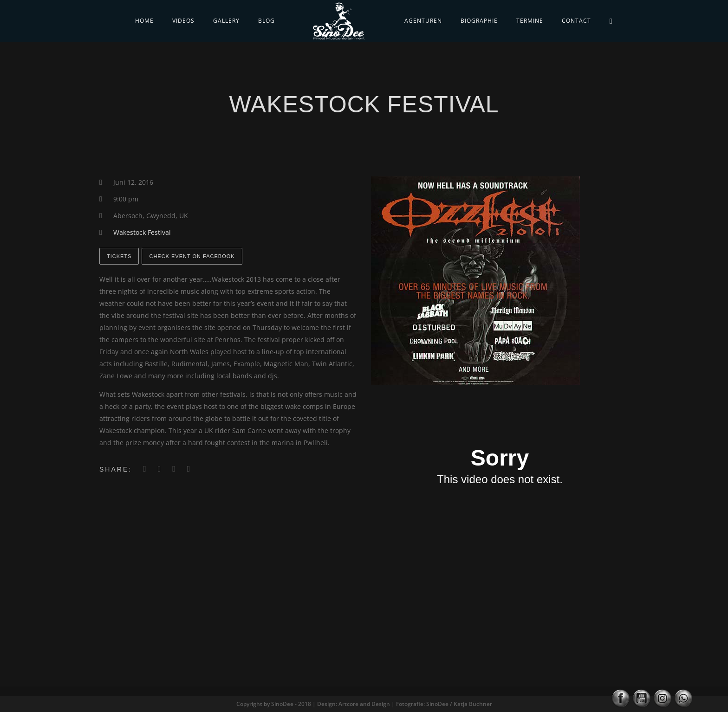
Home (144, 21)
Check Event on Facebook (192, 256)
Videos (183, 21)
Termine (530, 21)
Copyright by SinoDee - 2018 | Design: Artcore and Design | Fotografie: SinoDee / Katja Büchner (364, 704)
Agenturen (423, 21)
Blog (266, 21)
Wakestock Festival (142, 232)
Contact (576, 21)
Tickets (119, 256)
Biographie (479, 21)
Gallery (226, 21)
